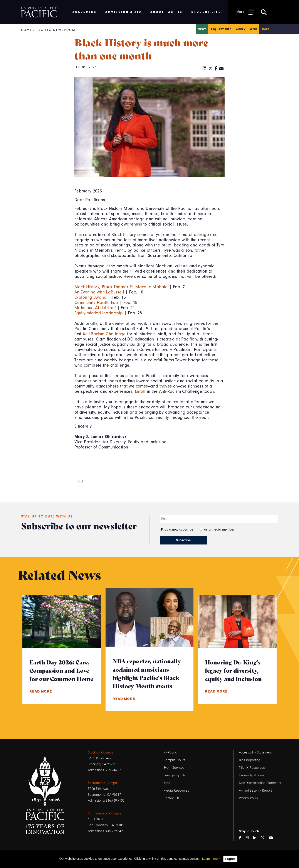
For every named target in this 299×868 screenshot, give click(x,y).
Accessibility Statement (255, 752)
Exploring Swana (91, 297)
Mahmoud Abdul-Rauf (95, 308)
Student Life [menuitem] (206, 12)
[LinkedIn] (205, 69)
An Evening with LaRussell (99, 292)
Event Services (174, 768)
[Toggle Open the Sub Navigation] (245, 12)
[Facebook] (216, 69)
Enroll (140, 391)
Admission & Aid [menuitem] (123, 12)
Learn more (210, 859)
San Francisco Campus (105, 813)
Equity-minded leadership (99, 313)
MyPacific (170, 752)
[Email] (222, 69)
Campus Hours (174, 760)
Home (27, 30)
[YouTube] (273, 838)
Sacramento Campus (103, 783)
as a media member (219, 529)
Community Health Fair (96, 303)
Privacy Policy (249, 798)
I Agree (230, 859)
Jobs (265, 29)
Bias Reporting (250, 760)
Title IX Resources (252, 768)
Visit (202, 29)
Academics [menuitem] (85, 12)
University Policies (252, 775)
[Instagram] (249, 838)
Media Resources (176, 790)
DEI (81, 481)
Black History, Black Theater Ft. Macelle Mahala (121, 287)
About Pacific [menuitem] (166, 12)
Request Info (221, 29)
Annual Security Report (255, 790)
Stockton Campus (101, 752)
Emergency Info (175, 775)
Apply (241, 29)
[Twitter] (211, 69)
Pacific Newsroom (56, 30)
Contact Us (171, 798)
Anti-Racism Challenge (104, 334)
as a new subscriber (180, 529)
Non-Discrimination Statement (260, 783)
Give (254, 29)
